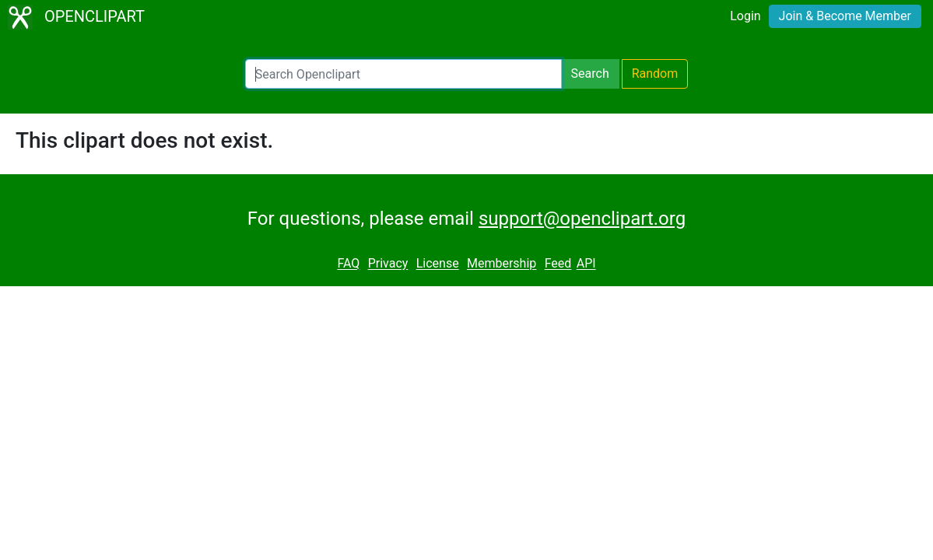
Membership (502, 264)
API (586, 264)
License (438, 264)
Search (590, 73)
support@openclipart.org (582, 219)
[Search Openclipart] (403, 74)
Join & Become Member (845, 16)
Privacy (388, 264)
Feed (558, 264)
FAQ (348, 264)
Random (655, 73)
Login (745, 16)
